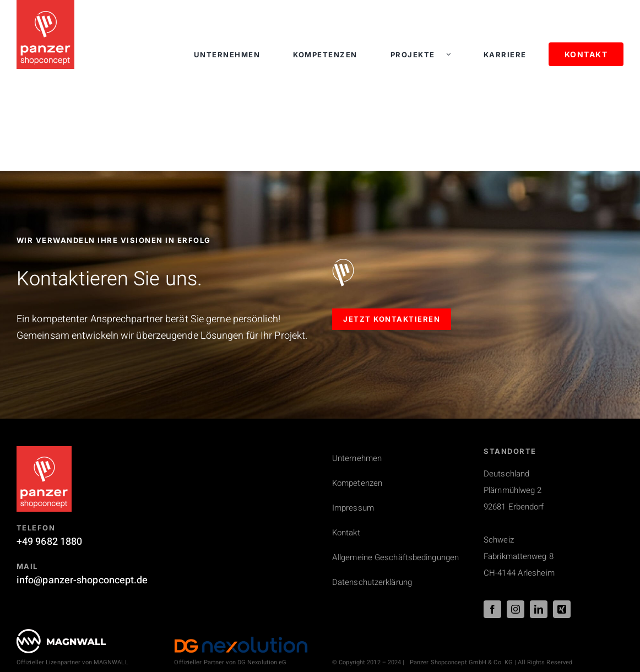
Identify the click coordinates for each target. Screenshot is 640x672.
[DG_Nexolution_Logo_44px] (241, 641)
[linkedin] (539, 609)
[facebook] (492, 609)
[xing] (562, 609)
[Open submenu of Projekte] (454, 55)
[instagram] (516, 609)
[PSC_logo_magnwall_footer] (61, 634)
